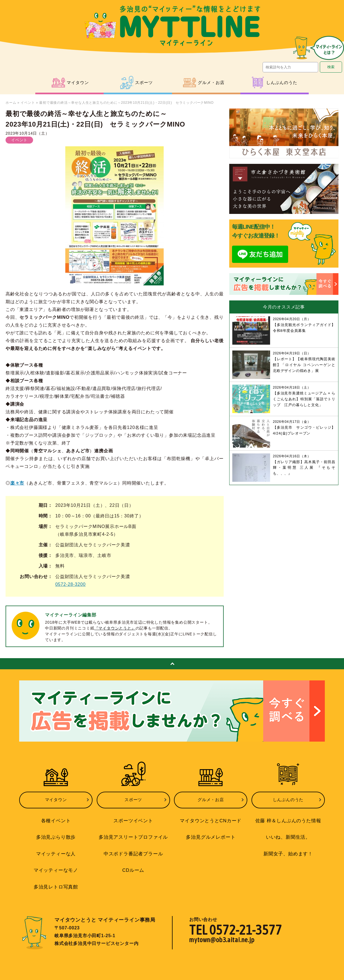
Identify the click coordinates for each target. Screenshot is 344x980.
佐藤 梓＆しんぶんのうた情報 (288, 816)
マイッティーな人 (56, 847)
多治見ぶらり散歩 (56, 831)
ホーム (11, 103)
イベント (28, 103)
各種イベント (56, 816)
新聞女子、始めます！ (288, 847)
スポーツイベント (133, 816)
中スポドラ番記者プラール (133, 847)
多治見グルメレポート (211, 831)
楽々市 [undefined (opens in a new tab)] (17, 483)
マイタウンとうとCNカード (211, 816)
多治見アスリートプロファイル (133, 831)
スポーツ (133, 798)
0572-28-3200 (70, 584)
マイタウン (56, 798)
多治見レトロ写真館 (56, 877)
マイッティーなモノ (56, 862)
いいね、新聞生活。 (288, 831)
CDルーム (133, 862)
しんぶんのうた (288, 798)
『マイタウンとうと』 (115, 628)
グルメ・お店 (211, 798)
